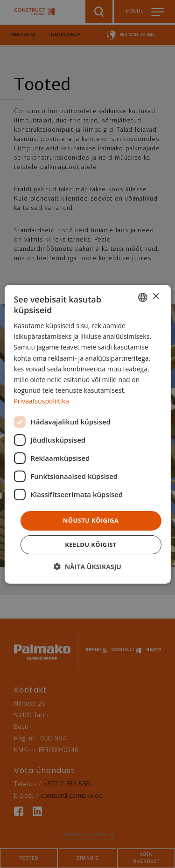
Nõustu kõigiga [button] (91, 520)
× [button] (156, 297)
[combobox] (143, 297)
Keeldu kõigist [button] (91, 545)
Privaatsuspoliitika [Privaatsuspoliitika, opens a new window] (41, 401)
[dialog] (87, 434)
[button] (87, 567)
